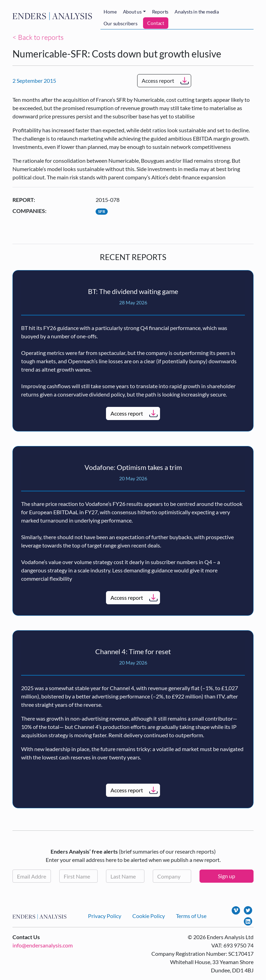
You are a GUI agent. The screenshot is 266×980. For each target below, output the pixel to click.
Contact (156, 23)
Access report (158, 81)
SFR (102, 211)
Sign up (227, 876)
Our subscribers (120, 23)
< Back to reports (38, 37)
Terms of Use (191, 916)
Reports (160, 12)
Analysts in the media (197, 12)
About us (132, 12)
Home (110, 12)
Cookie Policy (149, 916)
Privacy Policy (105, 916)
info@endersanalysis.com (43, 945)
